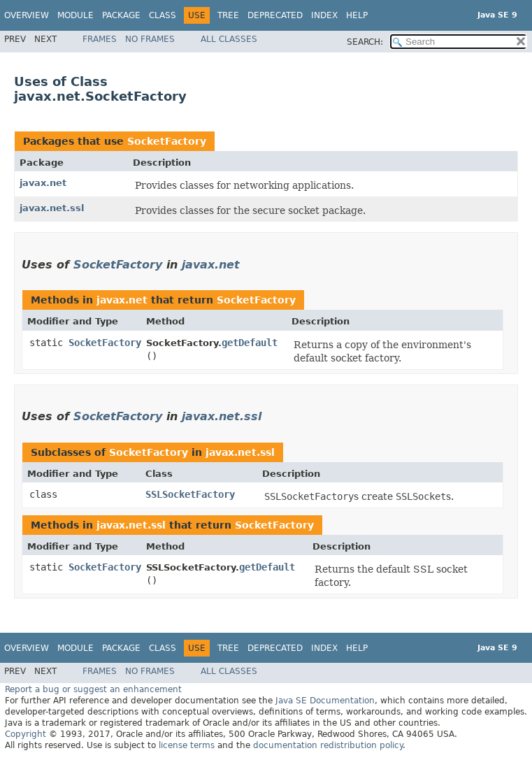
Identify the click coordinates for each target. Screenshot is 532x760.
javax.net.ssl (52, 208)
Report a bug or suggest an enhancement (93, 689)
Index (324, 15)
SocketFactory (167, 141)
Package (121, 15)
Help (357, 15)
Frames (100, 39)
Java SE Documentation (325, 701)
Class (163, 15)
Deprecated (275, 15)
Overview (27, 15)
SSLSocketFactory (190, 494)
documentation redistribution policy (328, 745)
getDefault (250, 343)
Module (76, 15)
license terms (187, 745)
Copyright (26, 734)
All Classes (229, 39)
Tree (228, 15)
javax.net (43, 183)
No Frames (150, 39)
